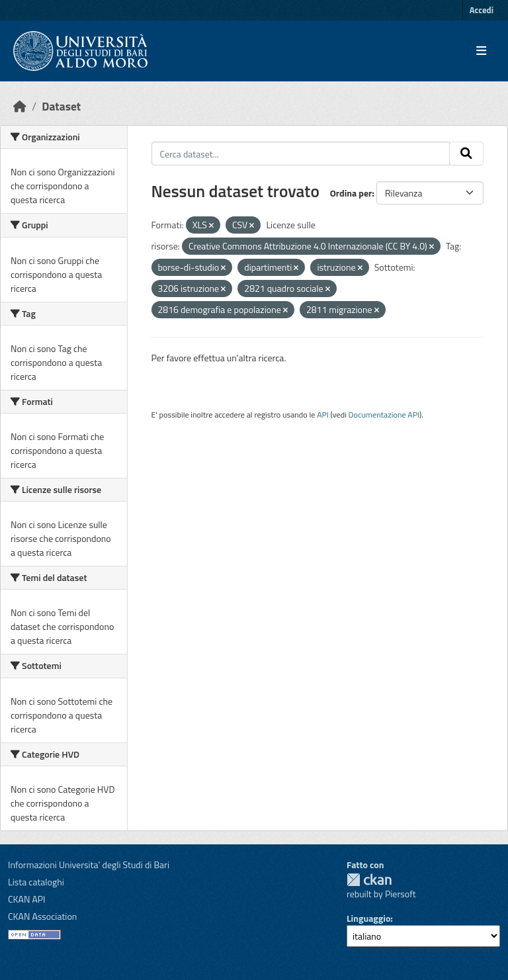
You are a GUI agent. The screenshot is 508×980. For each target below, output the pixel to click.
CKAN (369, 880)
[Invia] (466, 154)
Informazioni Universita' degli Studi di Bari (89, 865)
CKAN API (27, 899)
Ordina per (351, 193)
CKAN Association (42, 916)
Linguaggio (368, 918)
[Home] (20, 106)
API (323, 415)
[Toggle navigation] (481, 51)
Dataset (61, 106)
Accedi (482, 10)
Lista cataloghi (36, 882)
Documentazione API (384, 415)
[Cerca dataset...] (301, 154)
